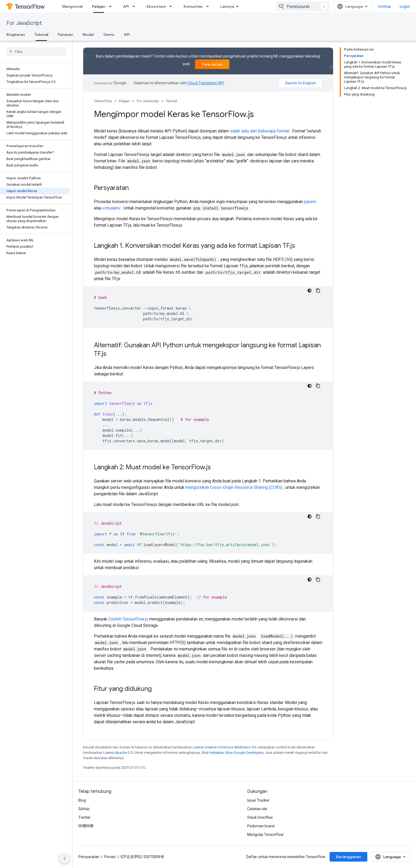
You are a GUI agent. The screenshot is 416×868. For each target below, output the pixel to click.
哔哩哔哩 (86, 826)
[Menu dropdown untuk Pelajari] (112, 6)
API (126, 6)
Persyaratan (89, 857)
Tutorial (171, 101)
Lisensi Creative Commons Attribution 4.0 (224, 747)
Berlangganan (348, 857)
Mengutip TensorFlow (265, 835)
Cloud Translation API (206, 83)
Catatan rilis (257, 809)
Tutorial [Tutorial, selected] (41, 35)
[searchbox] (36, 52)
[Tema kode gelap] (310, 291)
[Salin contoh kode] (318, 291)
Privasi (110, 857)
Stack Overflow (260, 817)
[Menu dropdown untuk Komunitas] (209, 6)
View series (212, 64)
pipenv (310, 202)
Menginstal (72, 6)
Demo (109, 35)
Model (88, 35)
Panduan (65, 35)
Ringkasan (16, 35)
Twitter (85, 817)
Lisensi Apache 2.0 (118, 753)
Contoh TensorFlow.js (128, 619)
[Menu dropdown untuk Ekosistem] (172, 6)
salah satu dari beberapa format (260, 131)
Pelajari (124, 101)
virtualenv (112, 208)
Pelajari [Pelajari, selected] (99, 6)
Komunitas (193, 6)
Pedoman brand (261, 826)
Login (405, 6)
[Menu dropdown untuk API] (135, 6)
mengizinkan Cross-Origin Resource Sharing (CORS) (234, 487)
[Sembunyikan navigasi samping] (64, 858)
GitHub (385, 6)
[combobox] (303, 6)
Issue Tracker (258, 800)
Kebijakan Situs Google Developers (236, 753)
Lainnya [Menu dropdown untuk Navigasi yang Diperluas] (227, 6)
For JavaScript (24, 23)
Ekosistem (156, 6)
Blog (82, 800)
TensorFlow (103, 101)
